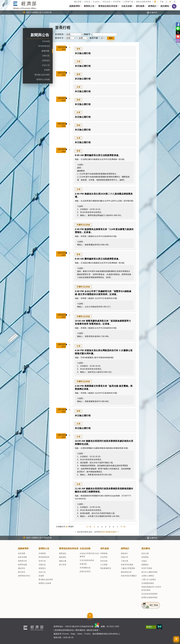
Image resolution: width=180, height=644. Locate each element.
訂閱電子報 (128, 2)
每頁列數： (95, 38)
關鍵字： (88, 34)
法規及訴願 (85, 548)
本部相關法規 (85, 568)
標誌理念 (22, 568)
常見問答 (117, 2)
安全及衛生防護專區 (150, 594)
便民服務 (105, 548)
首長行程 (48, 12)
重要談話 (63, 553)
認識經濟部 (23, 548)
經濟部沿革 (22, 561)
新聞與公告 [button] (89, 6)
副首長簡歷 (22, 557)
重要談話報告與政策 (69, 548)
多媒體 (47, 70)
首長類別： (60, 34)
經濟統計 (125, 548)
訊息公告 (46, 65)
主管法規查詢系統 (87, 560)
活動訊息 (46, 56)
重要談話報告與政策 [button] (108, 6)
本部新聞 (46, 41)
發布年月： (60, 38)
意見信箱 (104, 561)
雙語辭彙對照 (106, 568)
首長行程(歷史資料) (108, 532)
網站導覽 (78, 2)
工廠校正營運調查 (128, 568)
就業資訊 (46, 60)
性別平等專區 (147, 568)
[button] (81, 6)
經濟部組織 (22, 565)
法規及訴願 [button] (127, 6)
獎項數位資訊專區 (42, 75)
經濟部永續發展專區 (150, 597)
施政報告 (63, 557)
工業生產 (124, 561)
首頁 (28, 12)
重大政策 (63, 565)
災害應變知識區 (148, 583)
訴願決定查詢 (85, 571)
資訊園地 (146, 548)
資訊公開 (145, 553)
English (96, 2)
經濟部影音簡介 (24, 576)
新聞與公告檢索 (43, 79)
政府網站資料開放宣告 (64, 630)
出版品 (144, 561)
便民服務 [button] (140, 6)
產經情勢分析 (126, 572)
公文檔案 (104, 565)
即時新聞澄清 (44, 46)
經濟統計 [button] (152, 6)
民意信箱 (106, 2)
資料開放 (145, 557)
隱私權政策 (80, 630)
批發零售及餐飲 (127, 565)
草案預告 (83, 564)
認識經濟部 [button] (75, 6)
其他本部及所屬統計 (129, 576)
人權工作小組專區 (149, 580)
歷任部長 (22, 572)
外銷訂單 (124, 557)
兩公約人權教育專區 (150, 572)
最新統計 (124, 553)
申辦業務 (104, 553)
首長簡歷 (22, 553)
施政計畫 (63, 561)
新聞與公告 (37, 12)
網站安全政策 (93, 630)
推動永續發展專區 (144, 2)
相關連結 (145, 565)
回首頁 (87, 2)
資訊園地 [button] (165, 6)
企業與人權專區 (148, 576)
